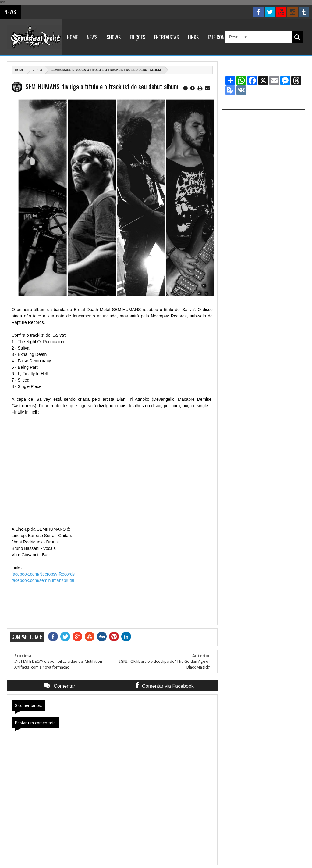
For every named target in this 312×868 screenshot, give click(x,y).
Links (193, 37)
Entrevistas (167, 37)
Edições (137, 37)
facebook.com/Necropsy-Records (44, 574)
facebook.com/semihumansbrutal (43, 580)
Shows (114, 37)
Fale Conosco (221, 37)
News (92, 37)
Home (72, 37)
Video (37, 70)
